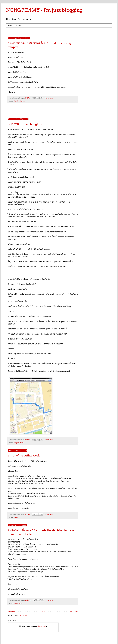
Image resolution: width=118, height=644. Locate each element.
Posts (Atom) (22, 615)
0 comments (49, 98)
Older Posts (73, 611)
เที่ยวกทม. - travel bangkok (25, 124)
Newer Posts (13, 611)
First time (17, 101)
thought (16, 517)
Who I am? (19, 26)
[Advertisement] (51, 32)
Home (10, 26)
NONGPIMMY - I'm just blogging (44, 10)
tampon (23, 101)
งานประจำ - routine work (24, 455)
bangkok (16, 443)
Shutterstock (42, 626)
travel (22, 443)
